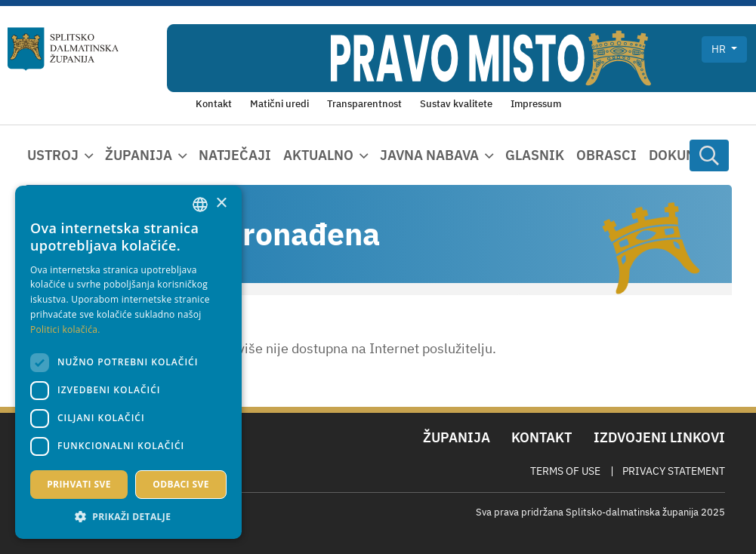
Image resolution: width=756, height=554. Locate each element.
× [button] (221, 203)
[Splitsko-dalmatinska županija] (63, 49)
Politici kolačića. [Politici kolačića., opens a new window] (65, 329)
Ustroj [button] (53, 155)
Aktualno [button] (318, 155)
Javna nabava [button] (429, 155)
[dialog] (128, 362)
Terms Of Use (565, 471)
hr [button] (720, 49)
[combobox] (200, 205)
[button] (128, 516)
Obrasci (606, 155)
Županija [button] (139, 155)
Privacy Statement (674, 471)
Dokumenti (689, 155)
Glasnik (535, 155)
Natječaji (235, 155)
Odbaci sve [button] (181, 484)
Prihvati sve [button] (79, 484)
